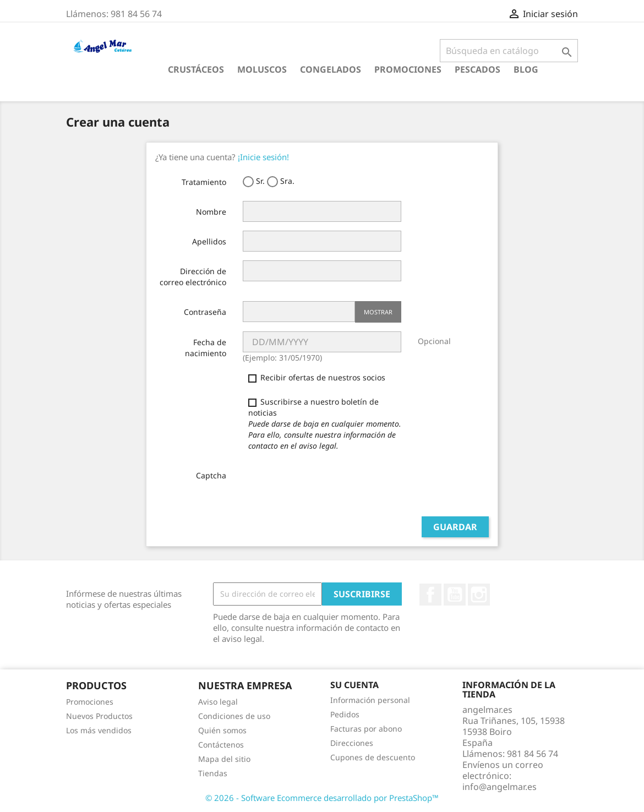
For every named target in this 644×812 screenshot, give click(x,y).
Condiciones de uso (234, 716)
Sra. (281, 181)
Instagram (479, 595)
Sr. (254, 181)
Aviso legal (218, 702)
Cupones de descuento (373, 757)
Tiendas (213, 773)
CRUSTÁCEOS (196, 69)
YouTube (455, 595)
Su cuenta (354, 685)
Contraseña (205, 312)
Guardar (455, 527)
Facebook (430, 595)
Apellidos (209, 241)
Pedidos (345, 714)
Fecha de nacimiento (206, 348)
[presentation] (326, 486)
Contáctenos (221, 745)
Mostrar (378, 312)
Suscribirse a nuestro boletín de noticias (325, 424)
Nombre (211, 212)
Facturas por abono (366, 729)
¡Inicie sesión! (263, 157)
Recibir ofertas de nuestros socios (317, 377)
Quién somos (222, 730)
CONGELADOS (331, 69)
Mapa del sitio (224, 759)
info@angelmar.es (500, 787)
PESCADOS (477, 69)
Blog (526, 69)
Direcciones (352, 743)
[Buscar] (509, 51)
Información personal (370, 700)
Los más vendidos (99, 730)
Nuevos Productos (99, 716)
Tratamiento (204, 182)
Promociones (408, 69)
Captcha (211, 475)
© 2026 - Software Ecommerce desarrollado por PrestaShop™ (322, 798)
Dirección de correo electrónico (193, 277)
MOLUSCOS (262, 69)
